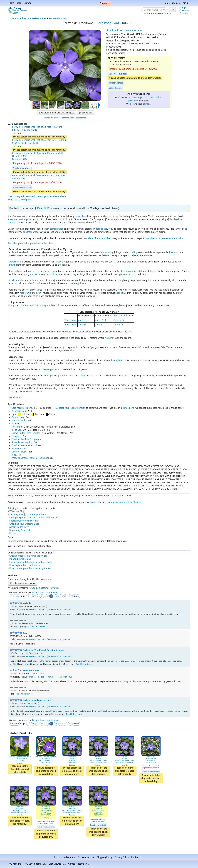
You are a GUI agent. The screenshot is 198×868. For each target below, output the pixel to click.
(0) (186, 3)
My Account (15, 864)
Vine (14, 455)
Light (14, 414)
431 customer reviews (124, 31)
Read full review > (38, 626)
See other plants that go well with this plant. (31, 243)
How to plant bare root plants (25, 565)
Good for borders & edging (25, 439)
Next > (76, 596)
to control (95, 502)
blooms (11, 223)
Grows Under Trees (21, 433)
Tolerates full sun (122, 316)
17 (51, 596)
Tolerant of (17, 427)
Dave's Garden (154, 98)
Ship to (105, 3)
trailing (23, 220)
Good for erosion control (24, 446)
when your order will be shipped (125, 502)
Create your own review (23, 583)
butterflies (80, 216)
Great (26, 633)
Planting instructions (20, 559)
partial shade (57, 229)
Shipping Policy (105, 857)
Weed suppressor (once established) (30, 458)
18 (56, 596)
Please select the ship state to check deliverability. (135, 78)
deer (38, 293)
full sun (82, 284)
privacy (146, 104)
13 (33, 596)
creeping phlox (49, 369)
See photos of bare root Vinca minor (165, 238)
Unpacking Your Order (21, 530)
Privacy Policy (122, 857)
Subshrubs (14, 280)
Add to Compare (115, 88)
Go (172, 10)
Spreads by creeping (22, 442)
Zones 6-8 (101, 320)
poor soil (120, 293)
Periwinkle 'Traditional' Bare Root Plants (43, 650)
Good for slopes (20, 452)
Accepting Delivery (19, 527)
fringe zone (128, 408)
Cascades (16, 436)
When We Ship (17, 511)
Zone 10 (99, 325)
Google (139, 98)
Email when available (118, 74)
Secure (131, 101)
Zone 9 (82, 320)
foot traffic (25, 293)
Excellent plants (31, 671)
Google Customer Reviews (45, 588)
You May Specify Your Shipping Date (28, 515)
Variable (27, 603)
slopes (55, 274)
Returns (13, 533)
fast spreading (129, 271)
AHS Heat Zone (19, 411)
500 (39, 208)
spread (27, 376)
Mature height (19, 421)
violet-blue (177, 220)
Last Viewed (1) (57, 864)
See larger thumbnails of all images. (56, 113)
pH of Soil (16, 430)
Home (167, 3)
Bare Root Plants (109, 23)
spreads (15, 271)
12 (28, 596)
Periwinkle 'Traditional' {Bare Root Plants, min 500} (49, 677)
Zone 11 (82, 325)
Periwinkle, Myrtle (58, 18)
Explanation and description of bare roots (31, 562)
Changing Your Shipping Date (24, 524)
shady (48, 274)
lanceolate (60, 262)
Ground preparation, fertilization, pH (28, 556)
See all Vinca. (15, 398)
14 (37, 596)
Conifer (36, 433)
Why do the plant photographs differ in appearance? (65, 118)
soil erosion (36, 274)
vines (30, 220)
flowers (173, 252)
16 (47, 596)
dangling (117, 360)
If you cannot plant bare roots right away (30, 568)
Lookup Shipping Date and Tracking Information (34, 518)
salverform (32, 284)
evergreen (13, 220)
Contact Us (137, 857)
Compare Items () (79, 864)
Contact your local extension (71, 408)
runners (109, 338)
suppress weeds (31, 232)
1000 (47, 208)
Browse (29, 3)
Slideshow (85, 113)
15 (42, 596)
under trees (130, 274)
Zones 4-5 (119, 320)
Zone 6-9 (118, 325)
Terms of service (86, 857)
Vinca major (42, 306)
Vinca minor (29, 306)
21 (70, 596)
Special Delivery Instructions (24, 521)
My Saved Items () (36, 864)
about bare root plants (100, 238)
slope (83, 376)
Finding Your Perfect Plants (33, 18)
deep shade (101, 229)
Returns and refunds (65, 857)
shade (72, 284)
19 (61, 596)
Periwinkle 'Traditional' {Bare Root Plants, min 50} (48, 610)
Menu (176, 3)
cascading (108, 252)
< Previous (15, 596)
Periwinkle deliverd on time (37, 700)
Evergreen (14, 262)
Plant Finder (15, 3)
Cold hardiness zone (22, 408)
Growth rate (18, 417)
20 (65, 596)
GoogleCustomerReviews (184, 11)
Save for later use (116, 83)
